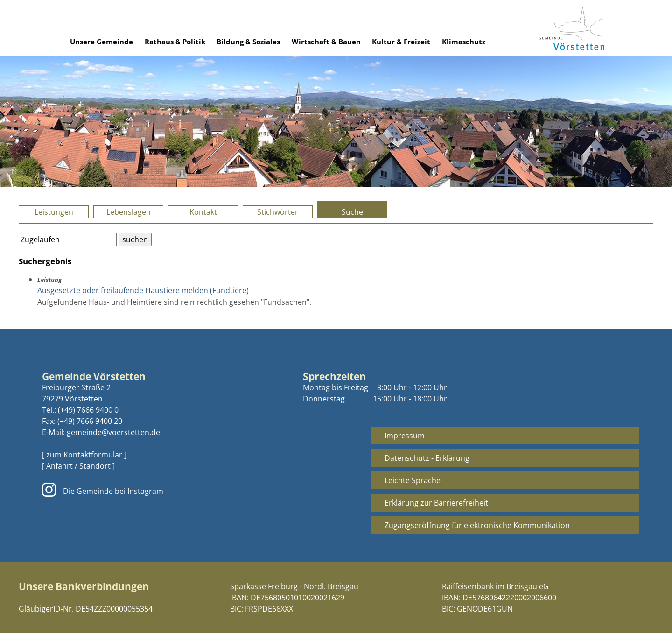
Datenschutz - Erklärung (427, 458)
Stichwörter (278, 212)
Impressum (405, 436)
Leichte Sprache (413, 480)
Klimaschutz (464, 42)
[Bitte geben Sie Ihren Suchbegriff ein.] (68, 239)
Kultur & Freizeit (401, 42)
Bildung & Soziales (248, 42)
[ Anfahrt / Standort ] (78, 466)
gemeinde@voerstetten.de (113, 432)
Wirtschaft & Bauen (326, 42)
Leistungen (54, 212)
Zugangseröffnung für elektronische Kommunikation (477, 525)
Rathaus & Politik (175, 42)
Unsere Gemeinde (101, 42)
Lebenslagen (129, 212)
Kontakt (203, 212)
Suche (352, 212)
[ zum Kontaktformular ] (84, 455)
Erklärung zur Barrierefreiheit (436, 503)
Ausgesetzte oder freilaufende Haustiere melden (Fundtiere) (143, 290)
